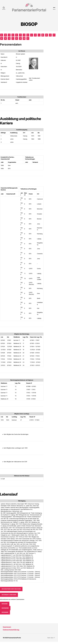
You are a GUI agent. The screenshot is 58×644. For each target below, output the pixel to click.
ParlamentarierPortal (15, 640)
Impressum (7, 629)
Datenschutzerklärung (12, 632)
